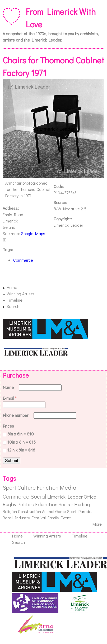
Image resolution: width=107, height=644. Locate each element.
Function (48, 487)
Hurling (82, 504)
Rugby (10, 504)
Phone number (16, 415)
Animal (48, 511)
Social (38, 496)
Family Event (59, 518)
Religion (10, 511)
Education (46, 504)
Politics (26, 504)
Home (12, 287)
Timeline (15, 300)
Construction (29, 511)
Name (9, 387)
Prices (8, 426)
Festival (39, 518)
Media (68, 487)
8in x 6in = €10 (21, 434)
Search (13, 306)
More (97, 524)
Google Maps (33, 233)
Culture (27, 487)
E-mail (10, 398)
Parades (86, 511)
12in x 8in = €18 (21, 450)
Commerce (23, 260)
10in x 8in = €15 (22, 442)
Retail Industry (16, 518)
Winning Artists (20, 294)
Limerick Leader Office (72, 497)
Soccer (66, 504)
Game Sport (66, 511)
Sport (10, 487)
